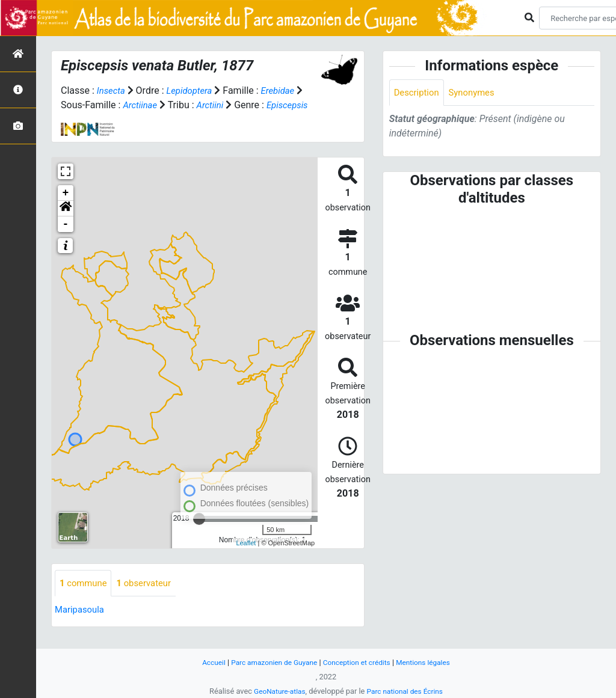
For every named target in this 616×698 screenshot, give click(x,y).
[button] (66, 223)
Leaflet (246, 557)
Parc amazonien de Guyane (270, 662)
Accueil (205, 662)
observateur (150, 598)
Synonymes (477, 93)
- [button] (66, 239)
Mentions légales (430, 662)
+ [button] (66, 207)
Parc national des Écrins (407, 691)
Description (418, 93)
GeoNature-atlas (276, 691)
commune (85, 598)
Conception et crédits (359, 662)
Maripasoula (81, 625)
